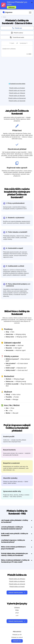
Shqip (17, 604)
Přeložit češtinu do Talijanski (17, 87)
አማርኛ (17, 607)
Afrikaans (17, 602)
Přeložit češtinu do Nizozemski (17, 92)
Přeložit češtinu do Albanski (17, 575)
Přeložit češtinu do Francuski (17, 85)
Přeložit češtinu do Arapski (17, 581)
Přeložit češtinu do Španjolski (17, 95)
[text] (17, 50)
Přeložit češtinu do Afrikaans (17, 573)
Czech (12, 43)
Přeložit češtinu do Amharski (17, 578)
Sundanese (23, 43)
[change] (17, 43)
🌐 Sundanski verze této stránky (17, 78)
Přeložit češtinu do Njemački (17, 90)
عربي (17, 609)
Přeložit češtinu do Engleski (17, 82)
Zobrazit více (17, 635)
